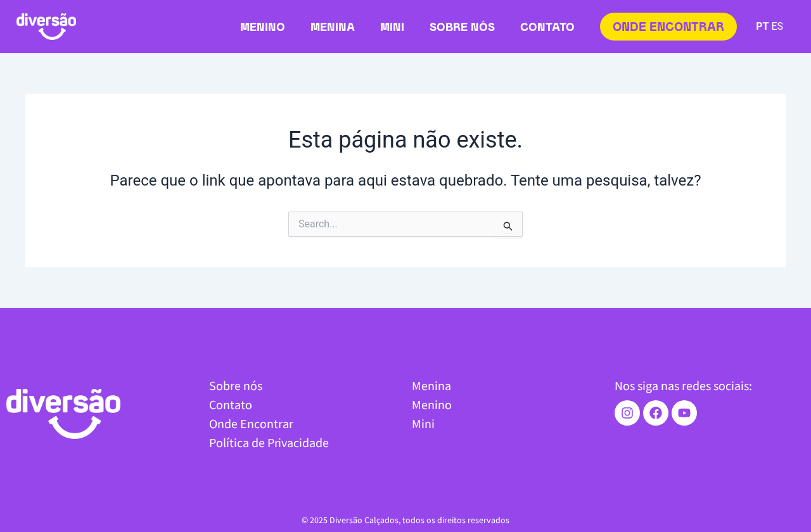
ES (777, 26)
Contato (547, 28)
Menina (333, 28)
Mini (392, 28)
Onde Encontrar (251, 423)
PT (762, 26)
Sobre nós (462, 28)
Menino (263, 28)
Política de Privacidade (269, 442)
